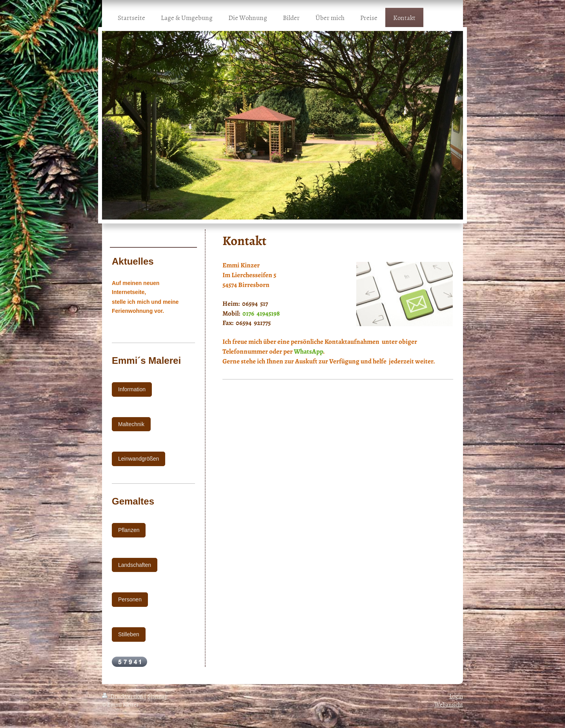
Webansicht (449, 704)
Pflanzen (129, 530)
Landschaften (135, 565)
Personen (130, 599)
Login (456, 696)
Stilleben (129, 634)
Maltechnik (131, 424)
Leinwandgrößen (139, 459)
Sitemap (158, 696)
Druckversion (123, 696)
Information (132, 389)
